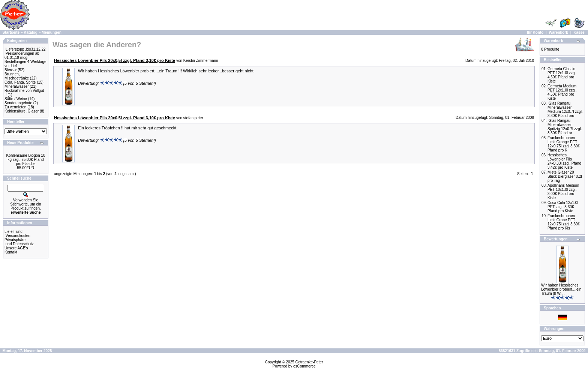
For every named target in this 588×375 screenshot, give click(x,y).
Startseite (11, 32)
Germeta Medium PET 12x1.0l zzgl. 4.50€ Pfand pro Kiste (562, 92)
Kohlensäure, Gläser (22, 111)
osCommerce (304, 366)
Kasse (579, 32)
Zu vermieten (15, 107)
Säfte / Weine (16, 99)
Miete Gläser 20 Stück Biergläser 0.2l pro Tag (565, 176)
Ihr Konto (535, 32)
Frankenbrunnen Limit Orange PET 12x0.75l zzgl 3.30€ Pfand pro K (564, 144)
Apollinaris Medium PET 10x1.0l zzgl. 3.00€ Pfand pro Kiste (563, 192)
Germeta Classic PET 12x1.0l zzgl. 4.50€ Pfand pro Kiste (562, 75)
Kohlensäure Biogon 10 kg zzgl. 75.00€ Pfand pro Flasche (26, 160)
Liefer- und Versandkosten (17, 234)
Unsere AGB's (16, 248)
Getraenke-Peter (309, 362)
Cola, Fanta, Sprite (20, 82)
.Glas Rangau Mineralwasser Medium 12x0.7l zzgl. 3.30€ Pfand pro (565, 109)
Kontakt (11, 252)
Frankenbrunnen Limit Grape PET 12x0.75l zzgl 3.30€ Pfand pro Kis (564, 222)
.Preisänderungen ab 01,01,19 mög (22, 55)
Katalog (31, 32)
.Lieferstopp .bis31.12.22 (25, 49)
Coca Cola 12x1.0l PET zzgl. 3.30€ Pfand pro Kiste (563, 207)
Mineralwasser (16, 86)
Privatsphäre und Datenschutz (19, 242)
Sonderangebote (18, 103)
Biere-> (11, 70)
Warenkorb (558, 32)
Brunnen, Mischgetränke (17, 76)
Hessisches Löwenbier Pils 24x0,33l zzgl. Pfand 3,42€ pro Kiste (564, 161)
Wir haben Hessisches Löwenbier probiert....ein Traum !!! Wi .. (561, 289)
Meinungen (52, 32)
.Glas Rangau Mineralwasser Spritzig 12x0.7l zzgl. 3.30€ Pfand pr (565, 127)
